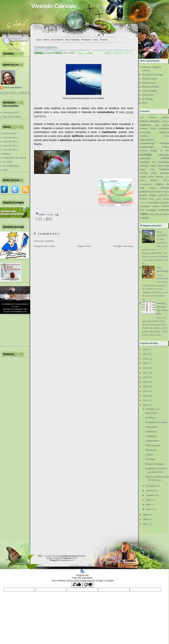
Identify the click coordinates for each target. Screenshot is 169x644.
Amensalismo (152, 427)
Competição (151, 431)
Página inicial (84, 246)
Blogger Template (54, 558)
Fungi (166, 166)
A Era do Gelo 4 (10, 145)
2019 (145, 363)
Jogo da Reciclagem (12, 116)
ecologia (50, 214)
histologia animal (148, 173)
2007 (145, 524)
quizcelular (144, 203)
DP (161, 151)
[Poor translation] (88, 585)
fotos (160, 166)
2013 (145, 391)
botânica (164, 132)
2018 (145, 368)
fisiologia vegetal (148, 166)
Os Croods (7, 162)
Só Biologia (147, 99)
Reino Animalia (72, 40)
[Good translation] (77, 585)
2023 (145, 349)
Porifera (166, 192)
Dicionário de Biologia (153, 74)
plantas (143, 191)
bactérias (144, 128)
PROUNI (143, 199)
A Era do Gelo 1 (10, 133)
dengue (154, 150)
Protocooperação (153, 445)
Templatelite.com (67, 560)
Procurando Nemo (11, 166)
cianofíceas (144, 136)
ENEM (165, 158)
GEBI (153, 169)
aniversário (165, 121)
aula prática (162, 125)
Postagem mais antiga (123, 246)
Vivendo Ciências (54, 6)
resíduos (156, 206)
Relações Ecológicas (155, 464)
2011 (145, 400)
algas (142, 118)
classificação (147, 147)
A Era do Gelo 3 (10, 141)
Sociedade (150, 459)
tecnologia (151, 210)
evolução (144, 162)
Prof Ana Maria (13, 88)
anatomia (153, 118)
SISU (142, 210)
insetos (151, 177)
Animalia (154, 121)
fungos (143, 169)
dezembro (150, 409)
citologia (164, 143)
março (149, 509)
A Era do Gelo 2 (10, 137)
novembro (151, 486)
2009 (145, 515)
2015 (145, 382)
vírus (151, 214)
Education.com (149, 83)
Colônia (149, 455)
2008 (145, 519)
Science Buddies (150, 91)
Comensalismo (46, 47)
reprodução (145, 206)
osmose (153, 188)
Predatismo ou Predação (156, 422)
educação (164, 155)
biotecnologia (145, 132)
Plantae (165, 188)
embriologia (145, 158)
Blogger (83, 556)
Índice (46, 40)
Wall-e (6, 170)
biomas (153, 129)
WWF (145, 103)
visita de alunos (162, 214)
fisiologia (164, 162)
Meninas (6, 154)
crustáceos (144, 151)
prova (152, 199)
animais (144, 121)
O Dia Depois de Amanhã (14, 158)
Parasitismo (151, 418)
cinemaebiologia (147, 143)
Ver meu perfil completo (15, 93)
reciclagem (153, 202)
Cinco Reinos (57, 40)
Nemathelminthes (146, 184)
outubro (149, 491)
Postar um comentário (44, 241)
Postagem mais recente (44, 246)
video (144, 214)
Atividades (86, 40)
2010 (145, 405)
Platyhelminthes (155, 192)
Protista (153, 195)
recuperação (164, 203)
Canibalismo (151, 436)
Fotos (96, 40)
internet (160, 177)
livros (142, 180)
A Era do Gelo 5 (10, 150)
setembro (150, 495)
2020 (145, 359)
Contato (104, 40)
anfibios (165, 117)
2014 (145, 386)
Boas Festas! (151, 413)
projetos (143, 195)
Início (39, 40)
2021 (145, 354)
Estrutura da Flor (10, 112)
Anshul (75, 558)
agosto (149, 500)
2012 (145, 396)
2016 (145, 377)
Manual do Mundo (151, 87)
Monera (154, 180)
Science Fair (148, 95)
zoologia (144, 218)
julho (148, 504)
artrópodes (145, 125)
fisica (154, 162)
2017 (145, 373)
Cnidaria (165, 147)
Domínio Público (150, 79)
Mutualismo (151, 450)
